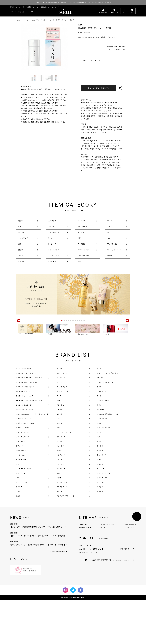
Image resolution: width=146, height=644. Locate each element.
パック (21, 255)
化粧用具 (21, 261)
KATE (58, 463)
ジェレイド (60, 504)
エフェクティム (102, 463)
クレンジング (23, 238)
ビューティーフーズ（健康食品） (108, 417)
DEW (58, 445)
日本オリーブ (101, 499)
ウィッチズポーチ (103, 445)
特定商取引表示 (85, 572)
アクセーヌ (60, 485)
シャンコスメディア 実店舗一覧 (107, 604)
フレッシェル (61, 449)
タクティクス (61, 499)
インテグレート (21, 504)
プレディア (60, 535)
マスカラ (81, 232)
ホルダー (110, 221)
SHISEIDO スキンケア (24, 449)
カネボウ (100, 531)
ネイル (110, 232)
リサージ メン (102, 535)
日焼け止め (52, 221)
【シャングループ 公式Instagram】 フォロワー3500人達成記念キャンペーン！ (39, 569)
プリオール (20, 490)
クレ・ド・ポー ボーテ (24, 413)
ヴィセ (99, 431)
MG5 (58, 517)
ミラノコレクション (104, 472)
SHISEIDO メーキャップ (25, 440)
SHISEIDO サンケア (23, 435)
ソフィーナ (101, 513)
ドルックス (101, 495)
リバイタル (101, 526)
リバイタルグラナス (23, 481)
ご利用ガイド (84, 569)
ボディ (110, 226)
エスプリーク (61, 422)
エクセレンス (102, 435)
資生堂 (18, 540)
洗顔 (20, 244)
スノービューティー (23, 526)
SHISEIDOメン (61, 495)
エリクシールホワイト (23, 472)
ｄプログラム (20, 517)
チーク (80, 261)
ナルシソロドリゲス (104, 517)
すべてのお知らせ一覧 (59, 596)
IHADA (99, 476)
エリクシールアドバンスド (25, 463)
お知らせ (104, 572)
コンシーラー (53, 244)
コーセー (100, 440)
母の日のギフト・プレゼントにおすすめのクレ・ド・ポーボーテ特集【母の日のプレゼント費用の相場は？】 (39, 587)
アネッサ (59, 413)
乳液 (20, 226)
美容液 (21, 250)
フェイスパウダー (54, 250)
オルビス (100, 508)
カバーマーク (61, 481)
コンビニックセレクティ (105, 426)
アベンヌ (19, 531)
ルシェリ (59, 426)
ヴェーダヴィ (61, 490)
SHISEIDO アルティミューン (26, 417)
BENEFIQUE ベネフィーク (25, 454)
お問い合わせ (130, 569)
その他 (110, 255)
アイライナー (82, 221)
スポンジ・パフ (53, 255)
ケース (50, 238)
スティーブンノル (62, 435)
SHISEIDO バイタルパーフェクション (29, 422)
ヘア (109, 238)
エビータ (59, 454)
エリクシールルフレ (23, 476)
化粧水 (21, 221)
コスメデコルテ (62, 531)
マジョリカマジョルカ (23, 513)
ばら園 (18, 535)
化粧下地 (51, 226)
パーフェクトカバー (63, 526)
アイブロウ (81, 244)
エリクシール (20, 485)
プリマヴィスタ (102, 522)
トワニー (100, 449)
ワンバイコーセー (62, 417)
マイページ (130, 572)
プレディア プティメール (65, 540)
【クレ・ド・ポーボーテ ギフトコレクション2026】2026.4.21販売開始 (39, 578)
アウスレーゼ (61, 513)
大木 (99, 481)
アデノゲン (60, 508)
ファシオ (100, 490)
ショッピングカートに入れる (98, 88)
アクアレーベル (21, 495)
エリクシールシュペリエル (25, 467)
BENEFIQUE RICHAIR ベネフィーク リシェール (32, 458)
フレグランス (112, 244)
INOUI (99, 467)
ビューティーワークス (64, 476)
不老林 (59, 522)
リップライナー (83, 255)
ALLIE (58, 472)
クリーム (21, 232)
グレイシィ (20, 508)
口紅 (79, 238)
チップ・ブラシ (83, 250)
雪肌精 (99, 485)
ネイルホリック (62, 431)
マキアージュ (20, 499)
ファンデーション (54, 232)
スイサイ (59, 440)
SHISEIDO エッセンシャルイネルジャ (29, 445)
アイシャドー (82, 226)
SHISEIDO (100, 454)
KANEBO (100, 422)
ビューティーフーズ (114, 250)
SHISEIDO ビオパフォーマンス (108, 458)
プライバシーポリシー (108, 569)
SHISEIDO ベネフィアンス (25, 431)
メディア (59, 467)
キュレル (100, 504)
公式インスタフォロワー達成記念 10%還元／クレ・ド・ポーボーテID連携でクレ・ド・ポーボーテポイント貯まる (73, 3)
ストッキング (53, 261)
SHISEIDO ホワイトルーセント (27, 426)
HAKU (18, 522)
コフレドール (61, 458)
